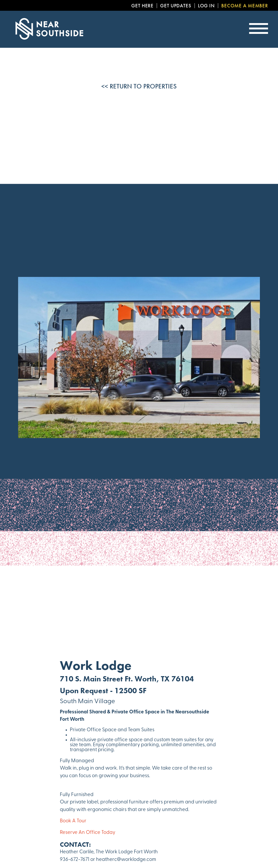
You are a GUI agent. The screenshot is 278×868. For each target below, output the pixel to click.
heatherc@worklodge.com (126, 860)
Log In (206, 6)
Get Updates (176, 6)
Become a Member (245, 6)
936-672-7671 (75, 860)
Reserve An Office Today (88, 833)
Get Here (142, 6)
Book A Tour (73, 821)
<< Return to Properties (139, 86)
